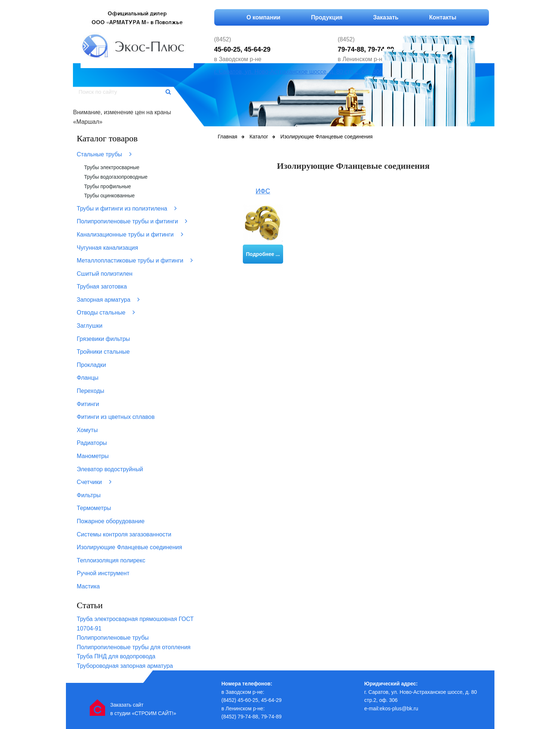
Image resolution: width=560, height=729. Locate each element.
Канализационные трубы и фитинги (130, 234)
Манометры (93, 456)
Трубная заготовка (102, 287)
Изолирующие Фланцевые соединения (130, 547)
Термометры (94, 508)
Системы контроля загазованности (124, 534)
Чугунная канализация (107, 248)
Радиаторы (92, 443)
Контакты (444, 17)
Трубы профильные (108, 186)
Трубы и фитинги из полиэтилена (127, 208)
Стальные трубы (104, 154)
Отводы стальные (106, 312)
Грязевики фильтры (103, 339)
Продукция (327, 17)
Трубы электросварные (112, 167)
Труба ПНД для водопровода (116, 656)
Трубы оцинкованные (110, 196)
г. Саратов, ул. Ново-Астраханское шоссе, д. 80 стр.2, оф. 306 (298, 72)
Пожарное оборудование (111, 521)
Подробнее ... (263, 254)
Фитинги (88, 404)
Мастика (88, 586)
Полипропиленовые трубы (113, 638)
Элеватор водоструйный (110, 469)
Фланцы (88, 378)
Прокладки (92, 365)
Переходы (91, 391)
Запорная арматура (108, 300)
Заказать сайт (127, 705)
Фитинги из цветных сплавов (116, 417)
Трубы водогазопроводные (116, 177)
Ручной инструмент (103, 573)
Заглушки (90, 326)
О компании (262, 17)
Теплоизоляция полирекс (111, 560)
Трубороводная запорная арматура (125, 666)
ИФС (263, 191)
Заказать (386, 17)
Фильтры (89, 495)
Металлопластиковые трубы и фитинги (135, 260)
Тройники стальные (103, 352)
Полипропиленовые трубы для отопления (134, 647)
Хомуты (87, 430)
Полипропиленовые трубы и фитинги (132, 221)
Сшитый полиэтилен (105, 274)
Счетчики (94, 482)
